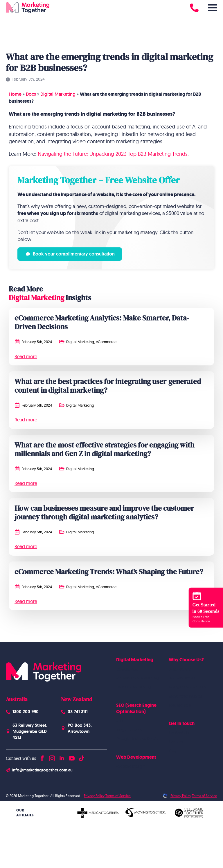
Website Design (131, 766)
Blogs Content (129, 730)
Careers (176, 742)
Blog (173, 751)
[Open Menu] (213, 8)
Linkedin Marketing (134, 687)
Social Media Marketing (137, 678)
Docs (31, 94)
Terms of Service (118, 796)
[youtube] (72, 757)
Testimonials (180, 705)
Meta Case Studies (185, 696)
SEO (120, 721)
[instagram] (52, 757)
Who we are (180, 669)
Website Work (182, 678)
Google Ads (127, 669)
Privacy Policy (94, 796)
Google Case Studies (188, 687)
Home (15, 94)
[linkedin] (62, 757)
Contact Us (179, 733)
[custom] (82, 757)
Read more (26, 356)
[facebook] (42, 757)
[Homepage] (28, 8)
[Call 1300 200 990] (194, 8)
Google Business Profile (138, 739)
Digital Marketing (58, 94)
